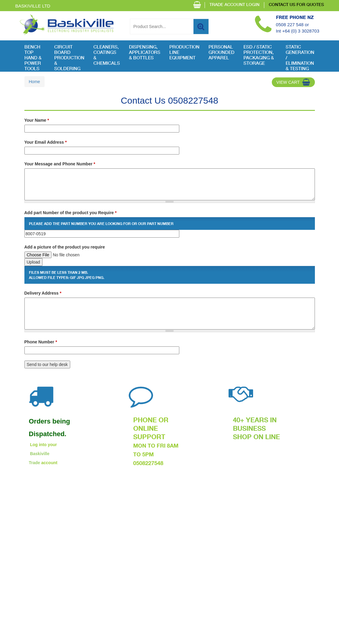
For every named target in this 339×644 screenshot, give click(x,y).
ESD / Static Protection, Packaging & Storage (259, 56)
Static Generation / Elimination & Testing (300, 56)
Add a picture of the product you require (65, 247)
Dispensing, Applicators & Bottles (145, 53)
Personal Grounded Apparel (221, 53)
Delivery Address (43, 293)
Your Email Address (46, 142)
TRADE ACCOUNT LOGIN (234, 5)
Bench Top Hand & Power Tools (33, 56)
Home (35, 82)
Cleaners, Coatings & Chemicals (107, 56)
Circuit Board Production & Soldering (69, 56)
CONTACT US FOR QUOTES (296, 5)
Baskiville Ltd (33, 6)
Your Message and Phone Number (60, 164)
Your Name (37, 120)
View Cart (288, 82)
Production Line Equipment (184, 53)
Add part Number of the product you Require (71, 213)
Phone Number (41, 342)
